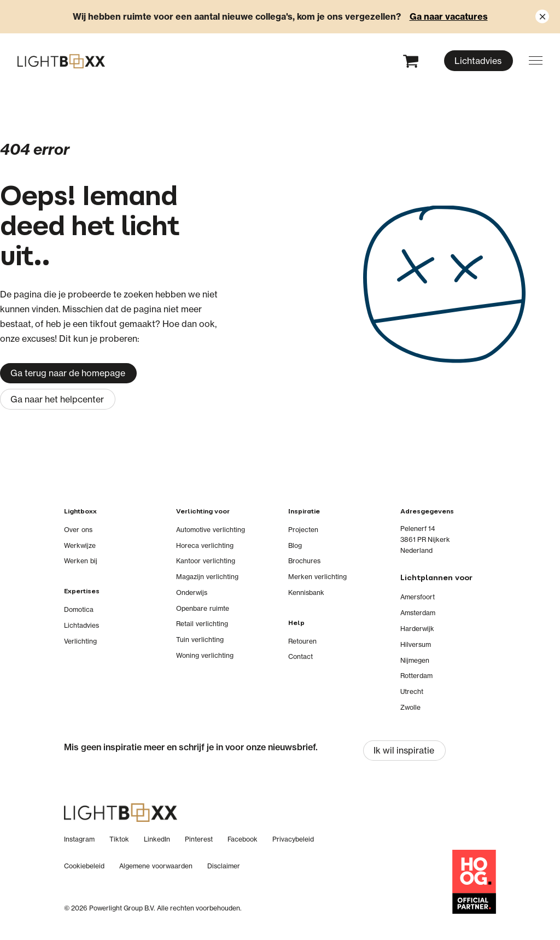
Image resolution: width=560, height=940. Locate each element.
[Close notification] (542, 17)
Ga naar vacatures (449, 16)
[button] (536, 60)
